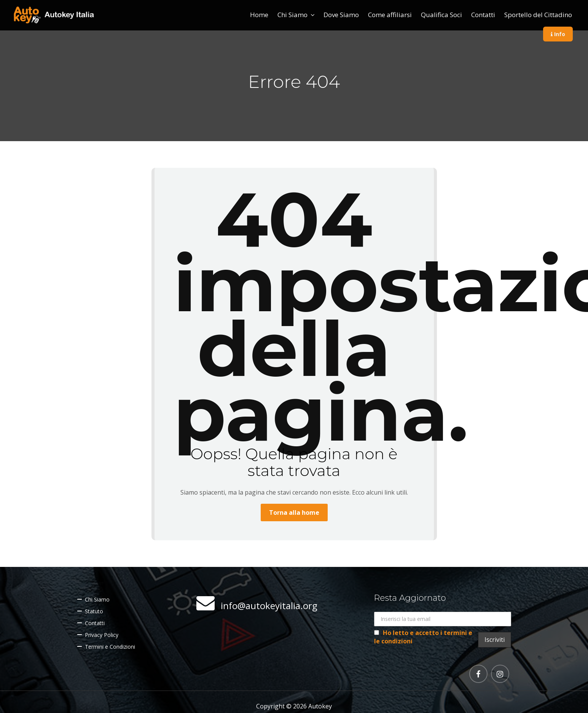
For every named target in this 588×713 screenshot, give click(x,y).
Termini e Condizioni (110, 647)
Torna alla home (294, 512)
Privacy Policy (102, 635)
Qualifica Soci (441, 15)
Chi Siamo (292, 15)
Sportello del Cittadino (538, 15)
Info (558, 34)
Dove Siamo (341, 15)
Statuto (94, 611)
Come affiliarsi (390, 15)
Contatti (483, 15)
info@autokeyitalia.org (269, 606)
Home (259, 15)
